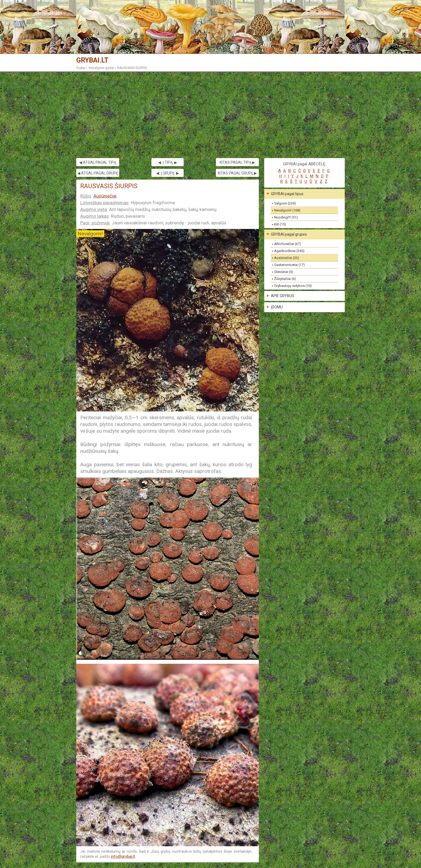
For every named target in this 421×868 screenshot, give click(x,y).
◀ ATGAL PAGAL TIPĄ (98, 162)
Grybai (81, 68)
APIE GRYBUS (283, 296)
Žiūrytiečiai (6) (285, 279)
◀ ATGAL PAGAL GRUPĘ (98, 173)
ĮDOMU (277, 307)
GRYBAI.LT (92, 60)
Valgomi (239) (285, 203)
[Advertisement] (210, 115)
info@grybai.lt (123, 856)
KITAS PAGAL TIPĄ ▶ (237, 162)
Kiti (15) (280, 224)
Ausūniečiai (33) (287, 258)
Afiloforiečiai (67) (288, 244)
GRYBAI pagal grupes (289, 234)
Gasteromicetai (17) (289, 265)
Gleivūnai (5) (284, 272)
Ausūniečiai (105, 196)
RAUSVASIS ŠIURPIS (132, 68)
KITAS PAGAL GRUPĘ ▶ (237, 173)
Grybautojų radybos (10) (293, 286)
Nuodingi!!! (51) (286, 217)
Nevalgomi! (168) (287, 210)
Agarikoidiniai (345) (289, 251)
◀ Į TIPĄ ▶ (168, 162)
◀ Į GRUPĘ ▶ (168, 173)
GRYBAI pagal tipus (287, 194)
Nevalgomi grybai (101, 68)
